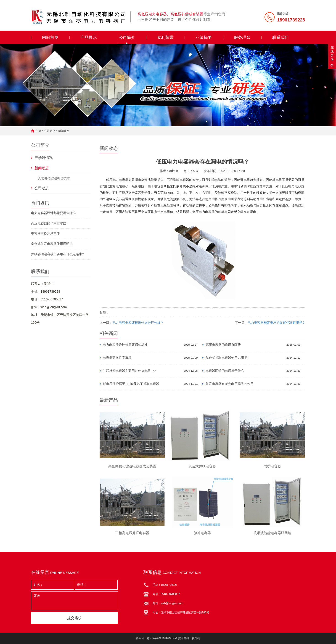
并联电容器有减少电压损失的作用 (230, 384)
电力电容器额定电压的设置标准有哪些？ (276, 323)
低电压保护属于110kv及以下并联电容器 (131, 384)
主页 (38, 131)
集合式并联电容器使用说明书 (52, 244)
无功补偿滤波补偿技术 (54, 178)
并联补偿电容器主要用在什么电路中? (58, 254)
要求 (74, 601)
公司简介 (127, 37)
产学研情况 (44, 158)
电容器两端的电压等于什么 (225, 371)
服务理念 (242, 37)
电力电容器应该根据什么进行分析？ (138, 323)
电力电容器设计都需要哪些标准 (53, 213)
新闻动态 (64, 131)
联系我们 (280, 37)
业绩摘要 (204, 37)
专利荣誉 (165, 37)
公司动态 (42, 188)
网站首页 (50, 37)
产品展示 (89, 37)
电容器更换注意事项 (45, 233)
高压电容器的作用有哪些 (49, 223)
